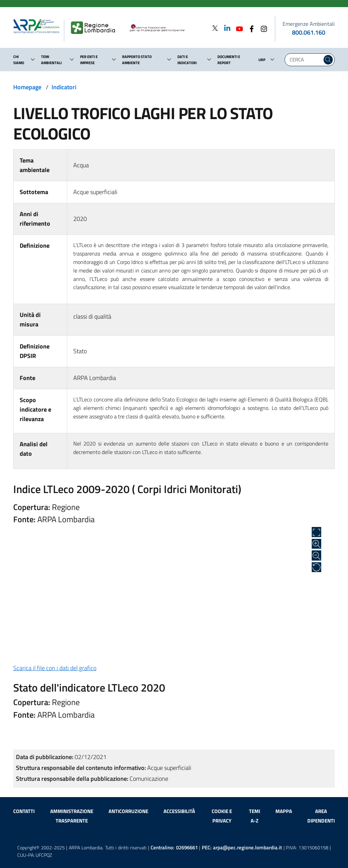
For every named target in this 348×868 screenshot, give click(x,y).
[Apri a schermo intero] (316, 532)
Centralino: (174, 847)
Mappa (284, 811)
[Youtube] (237, 28)
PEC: (242, 847)
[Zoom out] (316, 555)
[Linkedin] (225, 28)
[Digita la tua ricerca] (305, 60)
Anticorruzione (128, 811)
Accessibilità (179, 811)
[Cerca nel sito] (328, 60)
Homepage (27, 87)
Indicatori (64, 87)
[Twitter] (215, 28)
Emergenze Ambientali (309, 24)
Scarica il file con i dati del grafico (55, 668)
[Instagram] (262, 28)
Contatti (24, 811)
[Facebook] (250, 28)
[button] (33, 59)
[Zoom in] (316, 544)
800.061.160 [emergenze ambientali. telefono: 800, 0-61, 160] (309, 32)
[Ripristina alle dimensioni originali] (316, 567)
